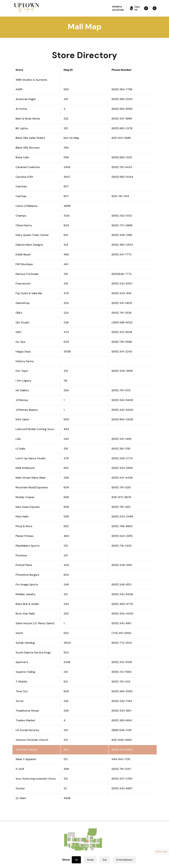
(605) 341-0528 (122, 332)
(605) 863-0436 (122, 419)
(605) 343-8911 (121, 711)
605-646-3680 (122, 740)
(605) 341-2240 (122, 352)
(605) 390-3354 (122, 245)
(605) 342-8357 (122, 284)
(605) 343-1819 (121, 293)
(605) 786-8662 (122, 526)
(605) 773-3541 (122, 643)
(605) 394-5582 (122, 691)
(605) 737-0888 (122, 225)
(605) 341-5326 (122, 662)
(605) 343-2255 (122, 536)
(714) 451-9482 (121, 633)
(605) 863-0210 (122, 157)
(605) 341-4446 (122, 478)
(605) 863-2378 (122, 128)
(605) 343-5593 (122, 468)
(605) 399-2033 (122, 99)
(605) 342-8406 (122, 594)
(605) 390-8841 (122, 720)
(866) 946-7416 (122, 730)
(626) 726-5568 (122, 342)
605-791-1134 (120, 196)
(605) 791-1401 (121, 507)
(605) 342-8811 (121, 623)
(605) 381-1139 (121, 449)
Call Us (135, 8)
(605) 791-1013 (121, 390)
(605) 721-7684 (122, 672)
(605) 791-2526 (122, 313)
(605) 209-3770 (122, 458)
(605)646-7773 (122, 274)
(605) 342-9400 (122, 400)
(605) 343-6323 (122, 750)
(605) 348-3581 (122, 565)
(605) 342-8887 (122, 788)
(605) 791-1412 (121, 682)
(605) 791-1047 (121, 769)
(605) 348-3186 (122, 235)
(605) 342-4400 (122, 614)
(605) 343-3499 (122, 516)
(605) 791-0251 (121, 487)
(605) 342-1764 (122, 701)
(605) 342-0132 (122, 216)
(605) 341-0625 (122, 303)
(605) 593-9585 (122, 109)
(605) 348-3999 (122, 371)
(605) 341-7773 (122, 254)
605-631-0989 (121, 138)
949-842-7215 (121, 759)
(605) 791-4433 (122, 167)
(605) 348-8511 (121, 584)
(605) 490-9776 (122, 604)
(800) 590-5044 (122, 177)
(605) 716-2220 (122, 546)
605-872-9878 (121, 497)
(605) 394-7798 (122, 89)
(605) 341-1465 (122, 439)
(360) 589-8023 (122, 322)
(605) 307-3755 (122, 779)
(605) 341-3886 (122, 119)
